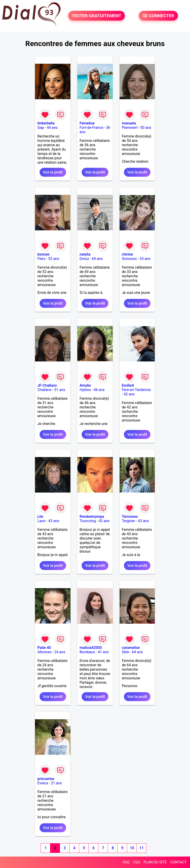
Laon (41, 521)
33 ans (145, 259)
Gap (41, 128)
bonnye (43, 254)
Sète (126, 652)
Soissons (129, 259)
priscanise (46, 779)
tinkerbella (46, 123)
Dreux (84, 259)
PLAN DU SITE (155, 862)
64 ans (137, 652)
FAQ (126, 862)
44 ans (52, 128)
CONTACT (178, 862)
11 (142, 848)
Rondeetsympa (92, 517)
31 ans (60, 390)
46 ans (99, 390)
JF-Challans (47, 385)
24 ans (60, 652)
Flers (41, 259)
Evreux (43, 783)
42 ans (129, 394)
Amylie (85, 385)
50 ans (146, 128)
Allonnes (44, 652)
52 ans (54, 259)
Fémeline (87, 123)
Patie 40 (44, 648)
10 (132, 848)
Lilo (40, 517)
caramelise (131, 648)
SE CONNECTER (158, 16)
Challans (44, 390)
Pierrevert (130, 128)
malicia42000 (91, 648)
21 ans (56, 783)
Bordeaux (87, 652)
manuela (129, 123)
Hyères (85, 390)
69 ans (97, 259)
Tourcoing (88, 521)
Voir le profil (53, 172)
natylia (85, 254)
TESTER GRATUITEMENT (97, 16)
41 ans (103, 652)
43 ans (54, 521)
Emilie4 (128, 385)
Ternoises (130, 517)
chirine (127, 254)
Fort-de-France (91, 128)
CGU (136, 862)
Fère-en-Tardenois (136, 390)
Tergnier (128, 521)
